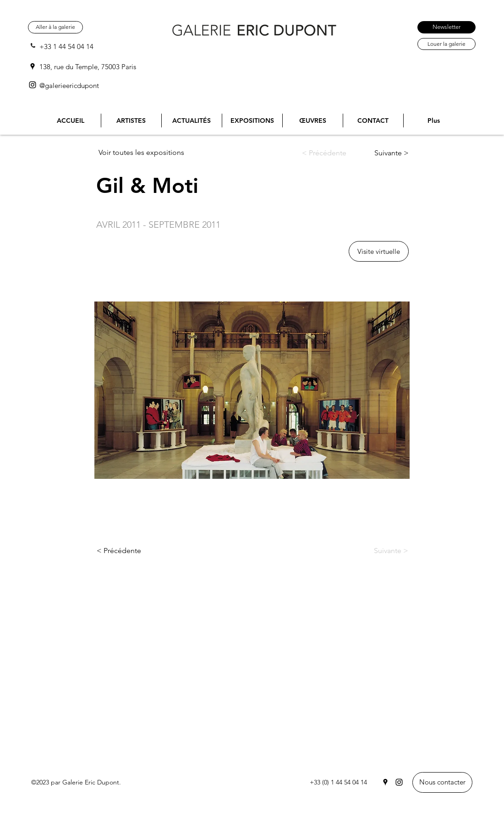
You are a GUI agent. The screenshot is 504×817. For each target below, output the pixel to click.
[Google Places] (33, 66)
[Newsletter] (446, 27)
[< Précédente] (331, 153)
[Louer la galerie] (446, 44)
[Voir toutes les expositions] (145, 153)
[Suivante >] (384, 153)
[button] (379, 251)
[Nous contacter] (442, 782)
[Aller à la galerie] (55, 27)
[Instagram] (33, 85)
